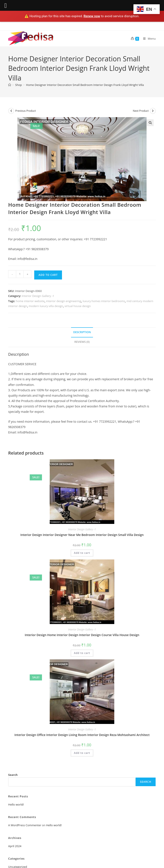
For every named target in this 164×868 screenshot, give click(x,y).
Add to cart (48, 275)
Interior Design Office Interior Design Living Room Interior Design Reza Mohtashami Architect (82, 735)
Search (13, 775)
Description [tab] (82, 332)
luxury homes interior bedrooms (104, 301)
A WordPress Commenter (25, 825)
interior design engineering (64, 301)
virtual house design (78, 306)
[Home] (10, 85)
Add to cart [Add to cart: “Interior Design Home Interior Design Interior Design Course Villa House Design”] (82, 653)
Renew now (92, 16)
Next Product (141, 111)
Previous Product (26, 111)
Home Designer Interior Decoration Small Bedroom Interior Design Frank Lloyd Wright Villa (85, 85)
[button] (150, 123)
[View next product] (153, 111)
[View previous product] (11, 111)
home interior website (30, 301)
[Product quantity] (20, 274)
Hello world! (16, 804)
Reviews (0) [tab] (82, 342)
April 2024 (15, 846)
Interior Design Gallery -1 (38, 296)
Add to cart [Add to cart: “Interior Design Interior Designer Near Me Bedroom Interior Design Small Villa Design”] (82, 553)
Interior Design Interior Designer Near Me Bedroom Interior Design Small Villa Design (82, 535)
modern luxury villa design (46, 306)
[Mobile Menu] (148, 39)
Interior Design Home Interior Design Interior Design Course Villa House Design (82, 635)
